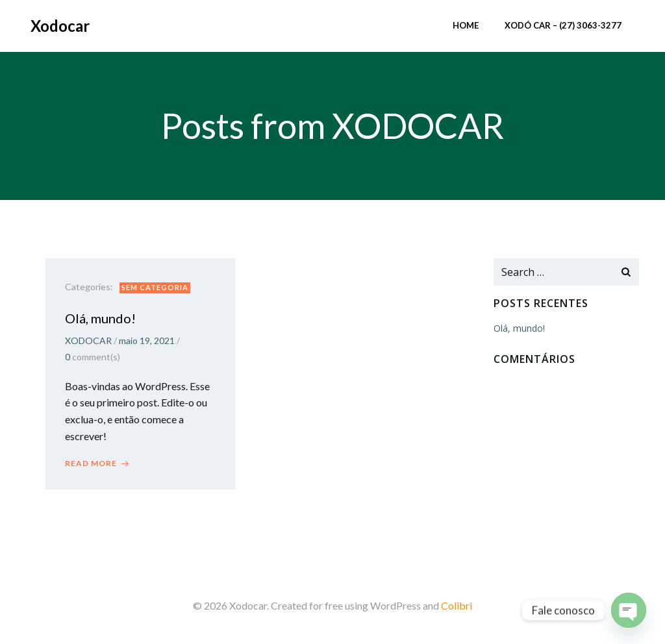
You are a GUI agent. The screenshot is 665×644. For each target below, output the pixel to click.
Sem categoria (155, 287)
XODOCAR (88, 341)
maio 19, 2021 (147, 341)
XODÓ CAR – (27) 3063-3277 (563, 25)
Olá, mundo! (519, 328)
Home (466, 25)
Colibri (457, 605)
